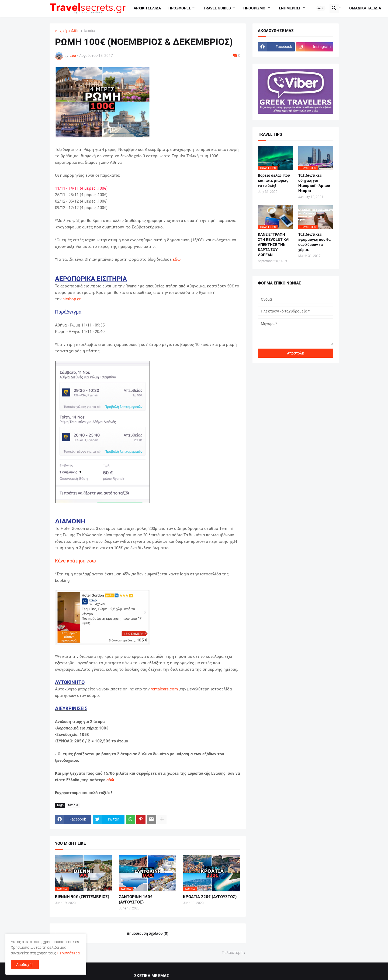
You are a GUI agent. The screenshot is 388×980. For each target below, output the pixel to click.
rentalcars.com (164, 689)
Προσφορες (180, 8)
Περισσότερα (68, 953)
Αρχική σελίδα (67, 31)
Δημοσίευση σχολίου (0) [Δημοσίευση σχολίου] (148, 933)
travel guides (217, 8)
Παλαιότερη (232, 953)
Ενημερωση (290, 8)
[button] (321, 8)
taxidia (89, 31)
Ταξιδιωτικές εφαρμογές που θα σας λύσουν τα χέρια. (314, 242)
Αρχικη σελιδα (147, 8)
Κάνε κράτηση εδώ (76, 561)
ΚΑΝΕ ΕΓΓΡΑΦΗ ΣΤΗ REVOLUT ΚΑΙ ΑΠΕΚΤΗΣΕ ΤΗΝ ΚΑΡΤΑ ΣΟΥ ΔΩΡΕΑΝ (274, 245)
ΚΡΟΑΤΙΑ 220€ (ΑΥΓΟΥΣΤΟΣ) (210, 897)
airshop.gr (71, 299)
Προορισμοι (255, 8)
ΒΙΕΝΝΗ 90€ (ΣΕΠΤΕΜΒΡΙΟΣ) (82, 897)
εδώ (177, 259)
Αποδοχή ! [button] (25, 965)
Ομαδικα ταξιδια (365, 8)
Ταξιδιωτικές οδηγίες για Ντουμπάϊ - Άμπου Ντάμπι (314, 183)
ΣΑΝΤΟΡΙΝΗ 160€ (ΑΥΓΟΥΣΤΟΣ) (136, 899)
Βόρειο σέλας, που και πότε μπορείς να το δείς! (274, 180)
